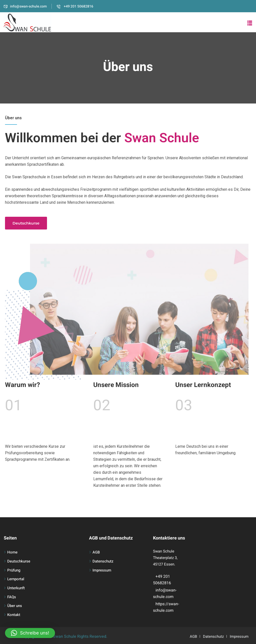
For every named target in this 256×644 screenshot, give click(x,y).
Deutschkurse (19, 561)
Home (12, 552)
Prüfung (14, 570)
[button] (250, 23)
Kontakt (14, 615)
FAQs (12, 597)
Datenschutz (103, 561)
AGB (96, 552)
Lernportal (16, 579)
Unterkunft (16, 588)
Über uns (15, 606)
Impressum (102, 570)
